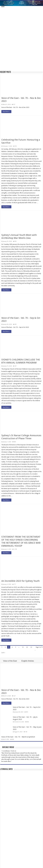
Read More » (6, 112)
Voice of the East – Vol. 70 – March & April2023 (18, 737)
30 (31, 647)
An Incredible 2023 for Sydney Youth (20, 581)
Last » (3, 653)
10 (23, 647)
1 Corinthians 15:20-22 (9, 751)
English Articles (28, 661)
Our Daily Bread (8, 747)
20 (27, 647)
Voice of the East (10, 661)
